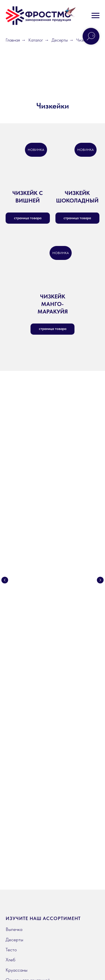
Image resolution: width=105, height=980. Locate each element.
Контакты (15, 775)
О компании (17, 754)
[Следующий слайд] (100, 548)
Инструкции (17, 812)
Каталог (36, 40)
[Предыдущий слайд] (5, 548)
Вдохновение (18, 822)
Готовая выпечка (22, 724)
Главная (13, 40)
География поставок (25, 764)
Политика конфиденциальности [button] (27, 925)
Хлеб (11, 683)
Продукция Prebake (25, 713)
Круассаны (17, 693)
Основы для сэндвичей (28, 703)
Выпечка (14, 653)
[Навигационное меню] (95, 16)
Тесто (11, 673)
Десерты (60, 40)
